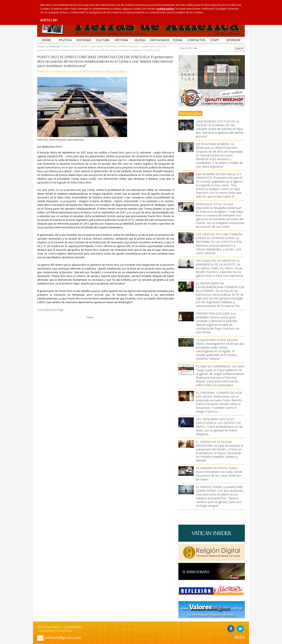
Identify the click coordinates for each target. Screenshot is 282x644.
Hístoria (121, 40)
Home (47, 40)
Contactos (196, 40)
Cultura (103, 40)
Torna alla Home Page (50, 310)
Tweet (90, 317)
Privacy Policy (64, 631)
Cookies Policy (46, 631)
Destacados (159, 40)
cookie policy (165, 9)
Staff (215, 40)
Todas (177, 40)
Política (65, 40)
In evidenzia (53, 46)
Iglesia (140, 40)
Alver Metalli (79, 71)
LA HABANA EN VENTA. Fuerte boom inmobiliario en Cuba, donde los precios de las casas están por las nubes (219, 474)
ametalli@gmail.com (63, 638)
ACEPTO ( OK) (49, 20)
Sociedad (84, 40)
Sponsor (233, 40)
